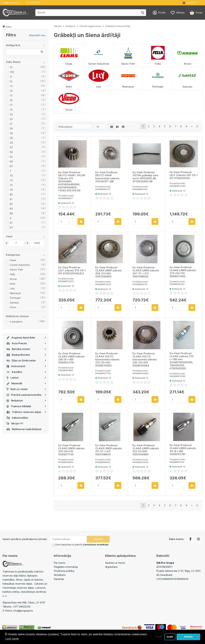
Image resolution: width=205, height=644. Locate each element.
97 (11, 227)
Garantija (59, 579)
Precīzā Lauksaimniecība (26, 395)
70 (11, 176)
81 (11, 199)
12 (11, 81)
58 (11, 152)
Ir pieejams (16, 322)
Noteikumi (60, 575)
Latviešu (189, 3)
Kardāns (26, 372)
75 (11, 185)
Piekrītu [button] (188, 637)
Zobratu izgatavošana (90, 26)
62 (11, 157)
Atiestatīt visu (37, 35)
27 (11, 124)
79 (11, 190)
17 (11, 105)
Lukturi (26, 378)
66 (11, 162)
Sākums (58, 26)
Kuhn (13, 284)
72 (11, 180)
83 (11, 209)
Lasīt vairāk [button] (12, 639)
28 (11, 129)
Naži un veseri (26, 389)
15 (11, 96)
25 (11, 119)
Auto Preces (26, 343)
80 (11, 194)
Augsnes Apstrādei (26, 338)
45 (11, 143)
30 (11, 133)
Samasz (14, 303)
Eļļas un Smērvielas (26, 360)
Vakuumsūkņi (17, 418)
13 (11, 86)
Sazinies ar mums (115, 562)
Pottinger (15, 298)
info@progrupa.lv (11, 3)
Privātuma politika (64, 571)
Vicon (13, 307)
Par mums (60, 562)
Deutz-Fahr (16, 270)
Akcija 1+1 (15, 423)
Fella (12, 274)
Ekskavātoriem (26, 355)
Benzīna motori (26, 349)
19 (11, 110)
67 (11, 166)
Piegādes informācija (66, 566)
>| (197, 126)
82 (11, 204)
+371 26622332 (33, 3)
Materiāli (26, 383)
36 (11, 138)
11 (11, 77)
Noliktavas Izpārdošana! (24, 429)
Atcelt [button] (158, 637)
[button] (190, 3)
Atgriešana (111, 566)
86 (11, 213)
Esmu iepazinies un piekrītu (81, 544)
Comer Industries (20, 265)
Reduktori (26, 401)
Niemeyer (15, 293)
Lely (12, 288)
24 (11, 114)
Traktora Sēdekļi (26, 406)
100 (12, 72)
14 (11, 91)
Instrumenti (26, 366)
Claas (13, 260)
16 (11, 100)
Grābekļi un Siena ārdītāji (118, 26)
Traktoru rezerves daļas (26, 412)
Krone (13, 279)
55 (11, 147)
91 (11, 223)
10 (11, 67)
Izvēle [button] (170, 637)
